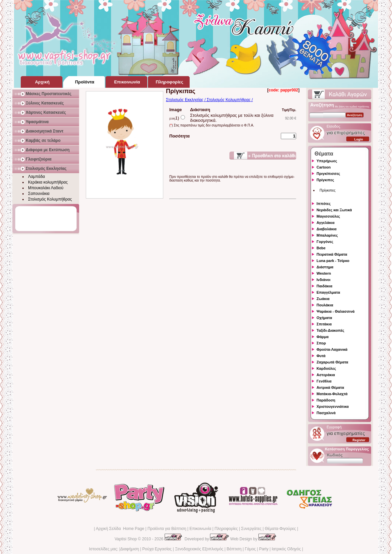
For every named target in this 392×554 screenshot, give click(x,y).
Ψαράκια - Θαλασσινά (336, 311)
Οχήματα (324, 318)
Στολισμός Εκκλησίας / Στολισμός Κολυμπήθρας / (209, 100)
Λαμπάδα (37, 177)
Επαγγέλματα (328, 292)
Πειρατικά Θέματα (332, 254)
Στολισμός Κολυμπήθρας (50, 199)
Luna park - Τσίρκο (333, 261)
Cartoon (324, 167)
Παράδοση (326, 400)
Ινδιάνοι (324, 280)
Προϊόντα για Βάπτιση (167, 529)
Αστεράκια (326, 375)
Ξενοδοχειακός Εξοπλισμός (199, 549)
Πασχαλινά (326, 413)
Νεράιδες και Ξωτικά (334, 210)
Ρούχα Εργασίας (157, 549)
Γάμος (250, 549)
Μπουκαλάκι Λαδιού (46, 188)
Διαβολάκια (327, 229)
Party (264, 549)
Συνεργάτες (251, 529)
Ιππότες (324, 204)
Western (324, 273)
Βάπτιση (234, 549)
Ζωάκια (323, 299)
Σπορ (321, 343)
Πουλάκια (325, 305)
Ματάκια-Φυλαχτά (332, 394)
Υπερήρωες (327, 161)
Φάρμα (323, 337)
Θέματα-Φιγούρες (280, 529)
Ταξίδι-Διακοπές (330, 330)
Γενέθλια (324, 381)
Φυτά (321, 356)
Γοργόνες (325, 242)
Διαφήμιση (130, 549)
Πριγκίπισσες (328, 174)
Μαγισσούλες (328, 216)
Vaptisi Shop (126, 539)
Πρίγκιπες (325, 180)
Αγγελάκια (326, 223)
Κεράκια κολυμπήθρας (48, 182)
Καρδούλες (326, 368)
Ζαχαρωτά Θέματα (332, 362)
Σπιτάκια (324, 324)
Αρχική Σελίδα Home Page (120, 529)
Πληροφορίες (226, 529)
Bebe (321, 248)
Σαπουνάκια (39, 194)
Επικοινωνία (200, 529)
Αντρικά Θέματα (330, 387)
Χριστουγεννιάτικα (333, 406)
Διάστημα (325, 267)
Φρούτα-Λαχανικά (332, 349)
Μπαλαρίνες (327, 235)
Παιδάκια (324, 286)
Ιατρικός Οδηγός (286, 549)
